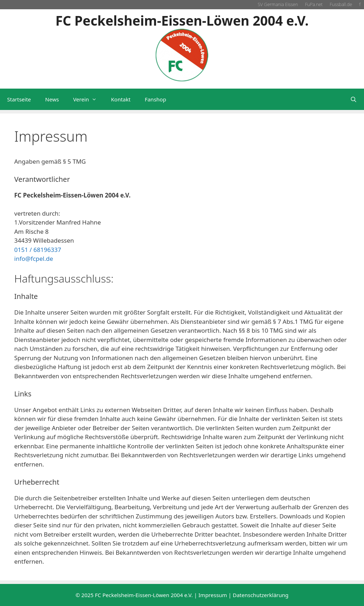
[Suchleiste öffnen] (354, 99)
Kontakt (121, 99)
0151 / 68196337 (38, 250)
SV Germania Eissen (278, 4)
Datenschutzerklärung (261, 595)
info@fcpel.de (34, 259)
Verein (89, 99)
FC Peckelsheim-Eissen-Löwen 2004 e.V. (182, 20)
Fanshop (155, 99)
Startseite (19, 99)
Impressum (213, 595)
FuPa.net (314, 4)
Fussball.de (341, 4)
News (52, 99)
